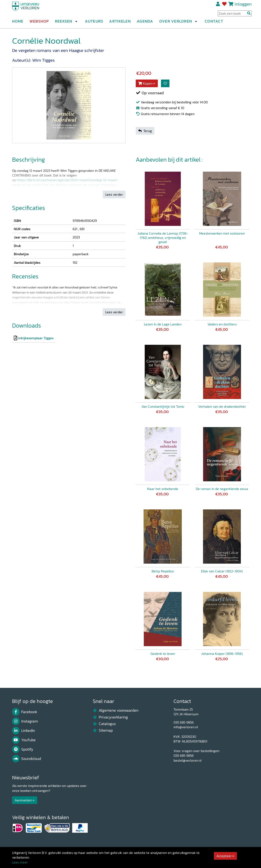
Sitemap (103, 730)
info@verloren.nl (186, 727)
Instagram (25, 721)
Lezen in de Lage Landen (163, 324)
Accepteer (224, 856)
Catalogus (104, 724)
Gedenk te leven (163, 654)
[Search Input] (235, 15)
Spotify (23, 749)
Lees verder (114, 194)
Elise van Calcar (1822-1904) (222, 571)
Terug (145, 131)
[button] (76, 23)
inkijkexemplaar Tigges (36, 338)
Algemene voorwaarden (116, 710)
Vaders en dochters (222, 324)
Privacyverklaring (110, 717)
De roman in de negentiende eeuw (222, 489)
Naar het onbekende (163, 489)
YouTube (24, 740)
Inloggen (243, 6)
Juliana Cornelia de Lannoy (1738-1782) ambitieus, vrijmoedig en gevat (163, 238)
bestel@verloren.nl (188, 760)
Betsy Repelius (163, 571)
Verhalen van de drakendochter (222, 406)
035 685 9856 (184, 722)
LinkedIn (24, 731)
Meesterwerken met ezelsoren (222, 233)
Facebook (25, 712)
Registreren (218, 6)
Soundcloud (27, 759)
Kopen (145, 83)
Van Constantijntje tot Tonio (163, 406)
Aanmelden (23, 800)
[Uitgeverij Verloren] (32, 10)
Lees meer (20, 862)
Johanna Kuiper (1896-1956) (222, 654)
